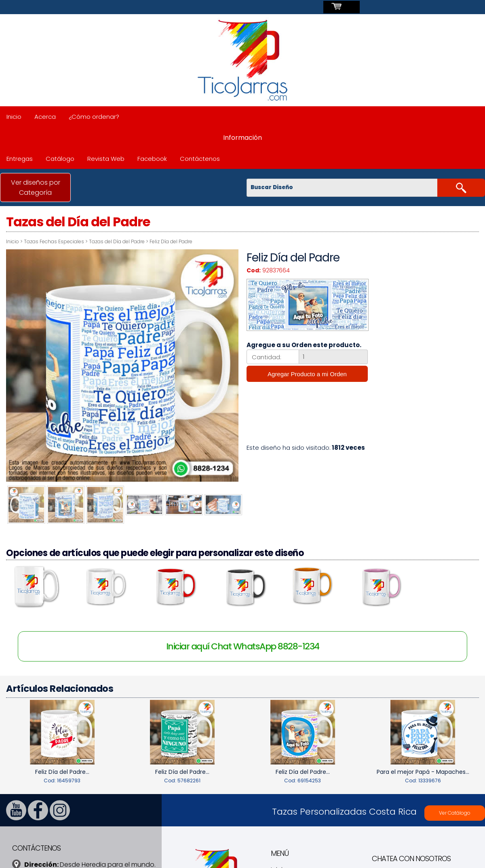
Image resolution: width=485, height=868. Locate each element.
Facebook (152, 159)
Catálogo (60, 159)
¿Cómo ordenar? (94, 117)
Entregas (20, 159)
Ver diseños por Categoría (36, 188)
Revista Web (106, 159)
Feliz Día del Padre (171, 241)
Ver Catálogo (455, 812)
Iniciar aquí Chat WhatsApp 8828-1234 (243, 645)
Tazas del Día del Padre (117, 241)
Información (242, 138)
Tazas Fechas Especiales (54, 241)
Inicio (14, 117)
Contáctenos (200, 159)
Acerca (45, 117)
